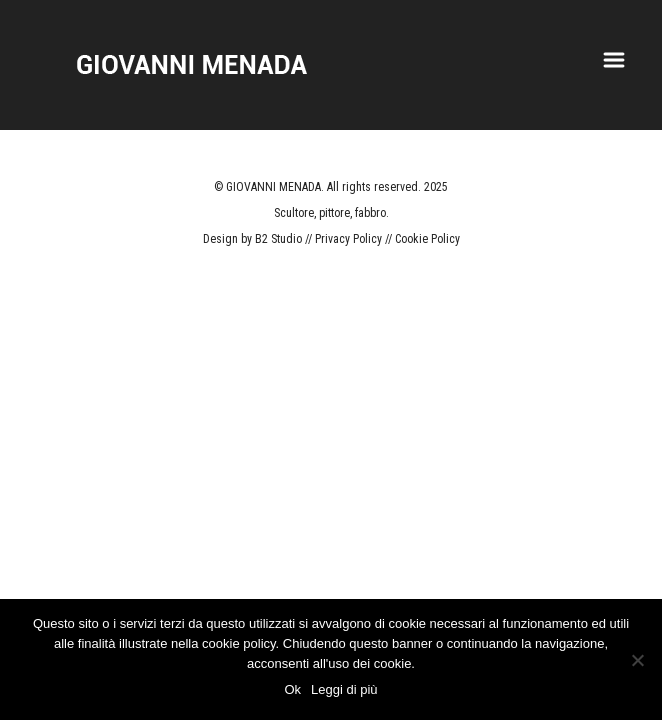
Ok (292, 689)
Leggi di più (344, 689)
